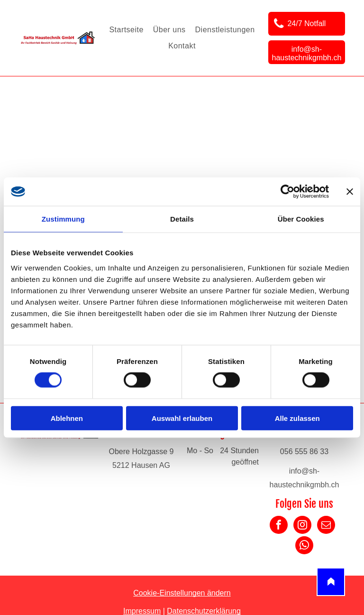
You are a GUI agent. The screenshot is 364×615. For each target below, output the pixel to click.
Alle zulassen (297, 418)
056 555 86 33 (304, 452)
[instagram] (302, 526)
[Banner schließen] (350, 192)
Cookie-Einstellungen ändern (182, 593)
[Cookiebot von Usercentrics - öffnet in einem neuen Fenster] (287, 192)
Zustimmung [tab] (63, 219)
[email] (326, 526)
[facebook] (279, 526)
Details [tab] (182, 219)
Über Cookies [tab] (301, 219)
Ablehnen (67, 418)
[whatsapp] (304, 546)
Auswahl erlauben (182, 418)
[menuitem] (126, 30)
